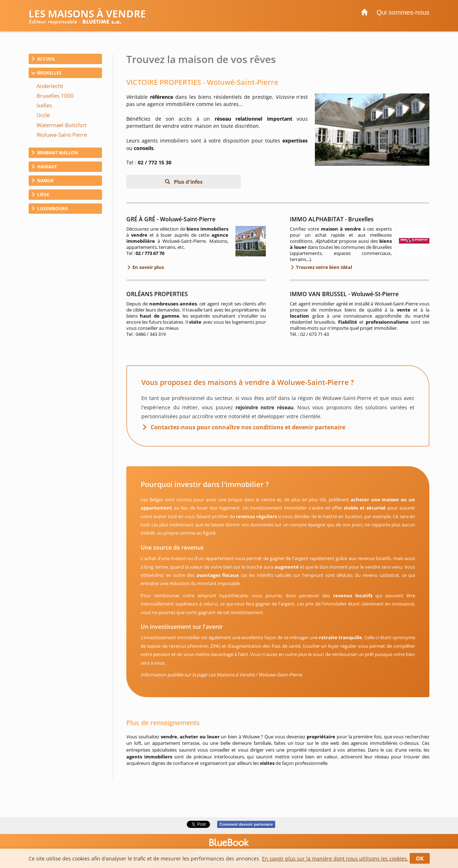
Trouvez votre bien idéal (323, 267)
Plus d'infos (187, 182)
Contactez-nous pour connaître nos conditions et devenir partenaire (248, 427)
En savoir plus (148, 267)
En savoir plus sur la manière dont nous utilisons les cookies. (335, 859)
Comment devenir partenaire (246, 824)
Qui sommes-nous (403, 13)
